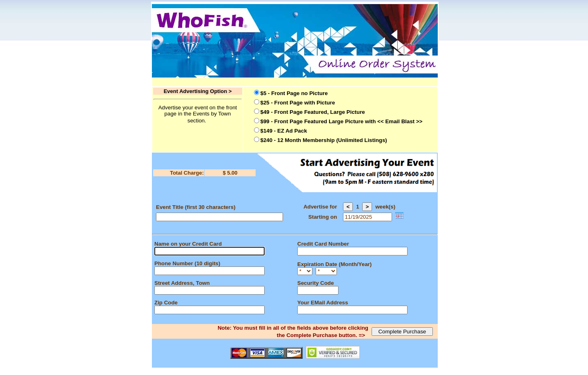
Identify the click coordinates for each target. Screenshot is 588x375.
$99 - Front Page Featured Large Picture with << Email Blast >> (342, 121)
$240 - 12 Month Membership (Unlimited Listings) (324, 140)
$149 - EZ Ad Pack (284, 131)
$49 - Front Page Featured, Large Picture (313, 112)
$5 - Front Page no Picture (294, 93)
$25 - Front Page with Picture (298, 103)
